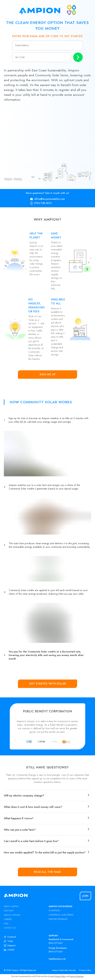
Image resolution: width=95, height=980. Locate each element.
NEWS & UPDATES (12, 915)
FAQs (6, 924)
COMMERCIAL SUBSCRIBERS (61, 915)
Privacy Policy (85, 970)
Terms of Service (77, 976)
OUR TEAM (9, 911)
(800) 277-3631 (56, 943)
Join (86, 896)
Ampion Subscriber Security (64, 970)
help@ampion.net (57, 959)
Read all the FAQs (47, 872)
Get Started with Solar (47, 684)
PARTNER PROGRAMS (58, 919)
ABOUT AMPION (11, 906)
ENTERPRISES (55, 910)
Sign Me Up (48, 374)
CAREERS (8, 919)
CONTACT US (10, 928)
